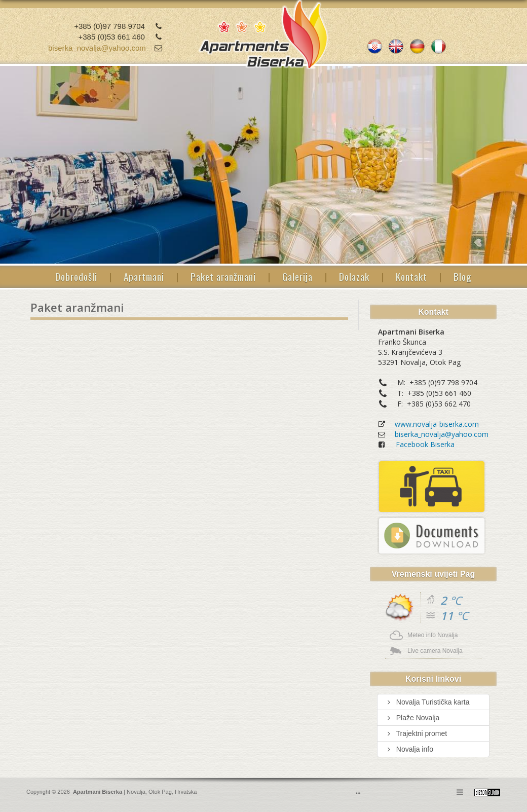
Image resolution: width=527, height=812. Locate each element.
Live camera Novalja (435, 651)
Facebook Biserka (425, 444)
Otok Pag (160, 792)
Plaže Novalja (412, 718)
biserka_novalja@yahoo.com (97, 48)
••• (358, 793)
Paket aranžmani (223, 276)
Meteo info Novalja (432, 635)
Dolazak (354, 276)
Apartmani (144, 276)
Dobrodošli (76, 276)
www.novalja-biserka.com (437, 424)
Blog (463, 276)
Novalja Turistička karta (427, 702)
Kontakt (411, 276)
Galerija (297, 276)
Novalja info (409, 749)
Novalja (135, 792)
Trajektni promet (416, 733)
